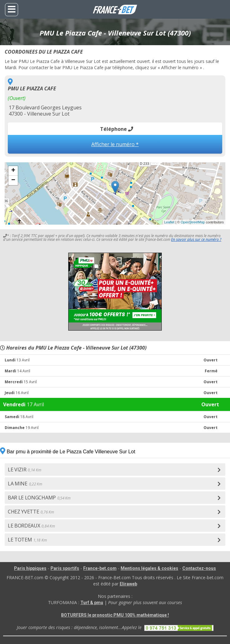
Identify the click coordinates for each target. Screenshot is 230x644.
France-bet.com (100, 568)
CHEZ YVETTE (31, 512)
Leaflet (169, 222)
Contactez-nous (199, 568)
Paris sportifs (65, 568)
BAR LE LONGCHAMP (39, 498)
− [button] (13, 180)
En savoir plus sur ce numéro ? (196, 239)
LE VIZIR (24, 470)
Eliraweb (128, 584)
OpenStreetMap (193, 222)
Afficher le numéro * (115, 144)
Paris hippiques (30, 568)
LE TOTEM (27, 540)
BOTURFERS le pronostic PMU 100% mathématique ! (115, 615)
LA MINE (25, 484)
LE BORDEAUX (31, 526)
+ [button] (13, 171)
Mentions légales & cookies (149, 568)
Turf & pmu (92, 603)
